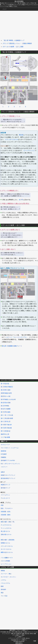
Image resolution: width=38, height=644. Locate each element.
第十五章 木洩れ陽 (6, 428)
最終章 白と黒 (5, 434)
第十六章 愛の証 (6, 431)
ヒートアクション (29, 150)
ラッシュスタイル (6, 528)
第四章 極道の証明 (6, 393)
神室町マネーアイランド (8, 475)
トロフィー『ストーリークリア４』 (16, 337)
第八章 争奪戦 (19, 1)
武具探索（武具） (6, 512)
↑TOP (34, 641)
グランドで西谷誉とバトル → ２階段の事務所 (17, 43)
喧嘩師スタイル (5, 543)
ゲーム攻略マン (17, 635)
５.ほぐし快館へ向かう (8, 249)
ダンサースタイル (6, 549)
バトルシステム (5, 583)
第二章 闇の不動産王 (7, 387)
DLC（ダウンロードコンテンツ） (11, 464)
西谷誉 (21, 135)
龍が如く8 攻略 (23, 632)
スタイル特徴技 (5, 561)
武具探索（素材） (6, 515)
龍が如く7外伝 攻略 (12, 632)
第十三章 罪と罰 (6, 422)
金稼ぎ (3, 472)
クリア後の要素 (5, 437)
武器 (2, 505)
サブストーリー (5, 445)
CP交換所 (4, 454)
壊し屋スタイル (5, 531)
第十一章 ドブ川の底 (7, 415)
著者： (19, 636)
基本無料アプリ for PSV (8, 460)
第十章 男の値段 (6, 412)
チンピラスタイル (6, 525)
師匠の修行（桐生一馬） (8, 522)
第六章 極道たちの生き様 (8, 399)
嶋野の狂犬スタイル (7, 552)
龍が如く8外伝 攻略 (31, 634)
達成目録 (3, 451)
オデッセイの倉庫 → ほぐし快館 (13, 47)
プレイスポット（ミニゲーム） (10, 448)
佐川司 (21, 200)
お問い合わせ (26, 638)
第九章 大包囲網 (6, 409)
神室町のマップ (5, 485)
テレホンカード (5, 498)
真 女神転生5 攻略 (19, 634)
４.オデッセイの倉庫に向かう (10, 230)
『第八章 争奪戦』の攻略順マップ (13, 40)
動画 (2, 586)
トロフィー (4, 467)
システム (3, 580)
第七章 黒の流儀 (6, 403)
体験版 (3, 571)
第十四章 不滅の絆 (6, 425)
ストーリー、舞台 (6, 574)
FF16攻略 (3, 632)
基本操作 (3, 589)
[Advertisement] (15, 25)
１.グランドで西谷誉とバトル (10, 116)
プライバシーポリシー (15, 638)
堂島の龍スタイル (6, 534)
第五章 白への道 (6, 396)
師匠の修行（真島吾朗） (8, 540)
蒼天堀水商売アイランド (8, 478)
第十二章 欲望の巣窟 (7, 418)
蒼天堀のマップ (5, 488)
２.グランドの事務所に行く (9, 191)
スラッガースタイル (12, 139)
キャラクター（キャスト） (9, 577)
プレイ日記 (4, 596)
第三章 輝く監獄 (6, 390)
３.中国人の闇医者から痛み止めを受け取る (15, 204)
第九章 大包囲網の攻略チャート (12, 346)
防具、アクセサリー (7, 508)
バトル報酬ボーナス (7, 558)
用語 (2, 593)
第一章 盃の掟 (5, 384)
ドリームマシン (5, 495)
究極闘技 (3, 457)
